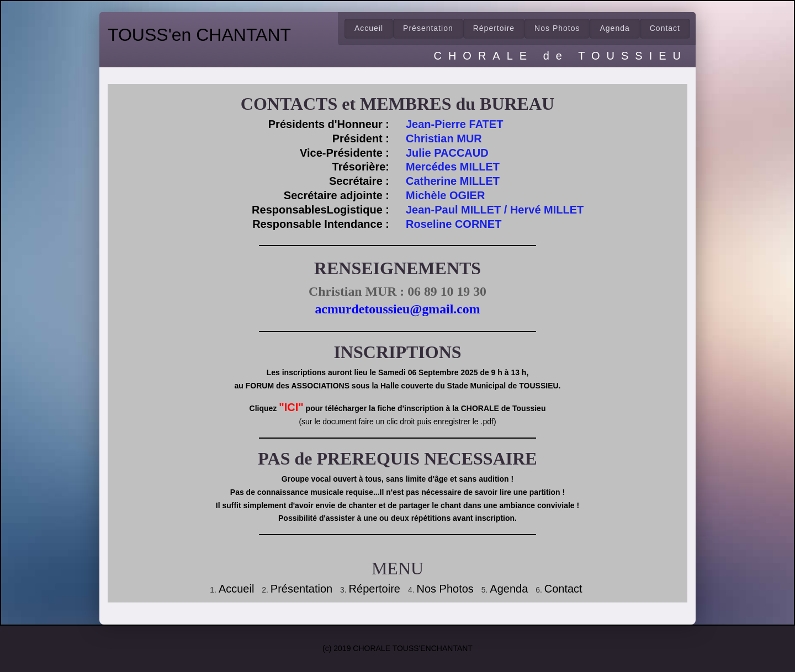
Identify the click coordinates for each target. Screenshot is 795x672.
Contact (563, 589)
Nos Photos (557, 28)
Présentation (428, 28)
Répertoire (375, 589)
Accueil (369, 28)
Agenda (614, 28)
